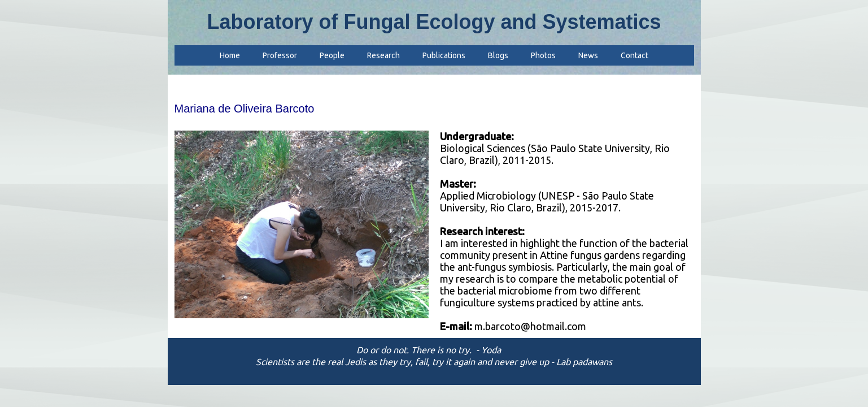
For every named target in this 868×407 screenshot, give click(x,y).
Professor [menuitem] (280, 55)
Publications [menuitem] (444, 55)
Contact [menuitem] (634, 55)
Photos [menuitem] (543, 55)
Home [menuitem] (230, 55)
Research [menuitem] (383, 55)
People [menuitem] (332, 55)
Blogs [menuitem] (498, 55)
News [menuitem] (588, 55)
